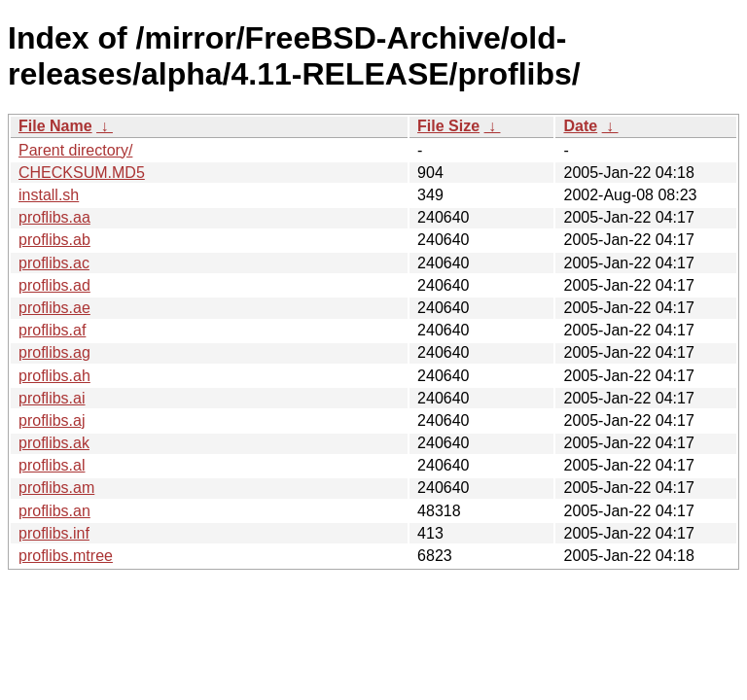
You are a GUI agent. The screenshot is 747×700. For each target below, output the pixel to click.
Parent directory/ (75, 150)
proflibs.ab (54, 240)
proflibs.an (54, 511)
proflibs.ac (54, 263)
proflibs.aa (54, 217)
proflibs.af (52, 330)
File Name (55, 126)
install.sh (49, 195)
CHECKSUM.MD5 (82, 173)
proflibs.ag (54, 352)
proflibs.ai (52, 398)
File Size (448, 126)
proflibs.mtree (66, 556)
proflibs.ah (54, 376)
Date (580, 126)
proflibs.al (52, 465)
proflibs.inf (54, 533)
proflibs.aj (52, 420)
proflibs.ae (54, 308)
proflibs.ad (54, 285)
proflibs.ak (54, 443)
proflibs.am (56, 488)
